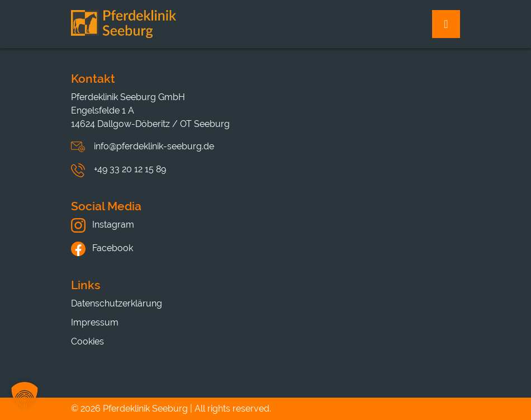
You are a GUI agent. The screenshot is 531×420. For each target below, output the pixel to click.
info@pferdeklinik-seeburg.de (154, 146)
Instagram (103, 225)
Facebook (102, 248)
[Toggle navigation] (446, 24)
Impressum (95, 322)
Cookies (87, 341)
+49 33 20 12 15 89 (130, 169)
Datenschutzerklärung (117, 303)
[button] (25, 395)
